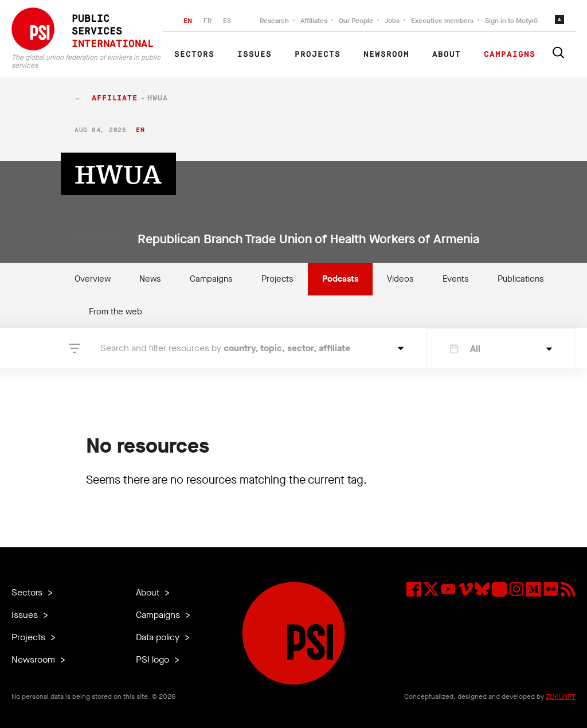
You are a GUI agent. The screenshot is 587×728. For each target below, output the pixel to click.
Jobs (392, 21)
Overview (93, 279)
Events (456, 279)
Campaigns (510, 54)
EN (188, 21)
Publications (521, 279)
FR (208, 21)
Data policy (159, 637)
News (150, 279)
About (447, 54)
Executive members (442, 21)
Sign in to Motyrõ (511, 21)
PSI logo (154, 659)
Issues (255, 54)
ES (227, 21)
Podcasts (340, 279)
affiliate (115, 98)
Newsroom (386, 54)
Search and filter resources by (225, 348)
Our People (356, 21)
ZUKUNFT (561, 696)
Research (274, 21)
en (140, 130)
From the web (116, 312)
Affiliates (314, 21)
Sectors (194, 54)
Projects (318, 54)
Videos (400, 279)
